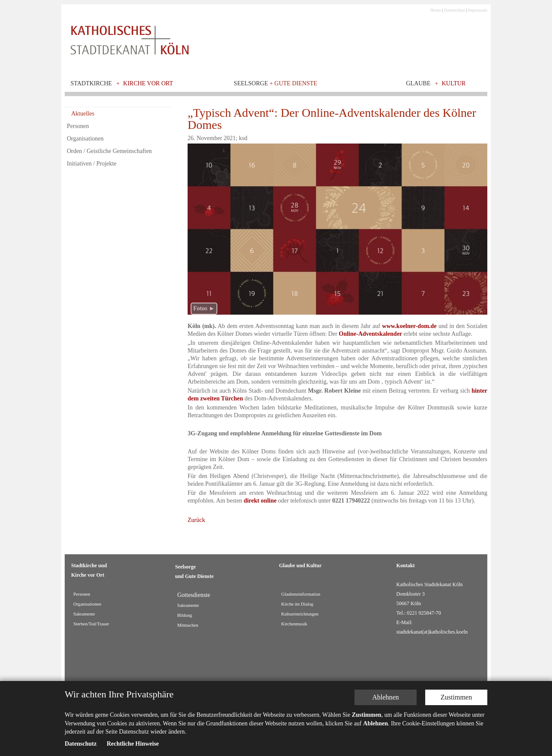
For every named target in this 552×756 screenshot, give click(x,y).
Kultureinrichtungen (300, 614)
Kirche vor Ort (148, 83)
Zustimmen (456, 697)
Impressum (478, 10)
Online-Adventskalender (371, 334)
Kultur (454, 83)
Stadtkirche (91, 83)
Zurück (196, 520)
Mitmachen (188, 625)
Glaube (418, 83)
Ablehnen (386, 697)
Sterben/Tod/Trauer (91, 624)
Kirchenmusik (294, 624)
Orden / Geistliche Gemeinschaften (109, 151)
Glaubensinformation (301, 594)
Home (436, 10)
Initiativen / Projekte (92, 164)
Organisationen (85, 139)
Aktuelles (83, 114)
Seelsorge (275, 83)
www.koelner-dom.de (409, 326)
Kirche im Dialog (297, 604)
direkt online (260, 501)
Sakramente (84, 614)
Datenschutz (454, 10)
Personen (78, 126)
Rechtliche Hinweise (133, 744)
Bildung (185, 615)
